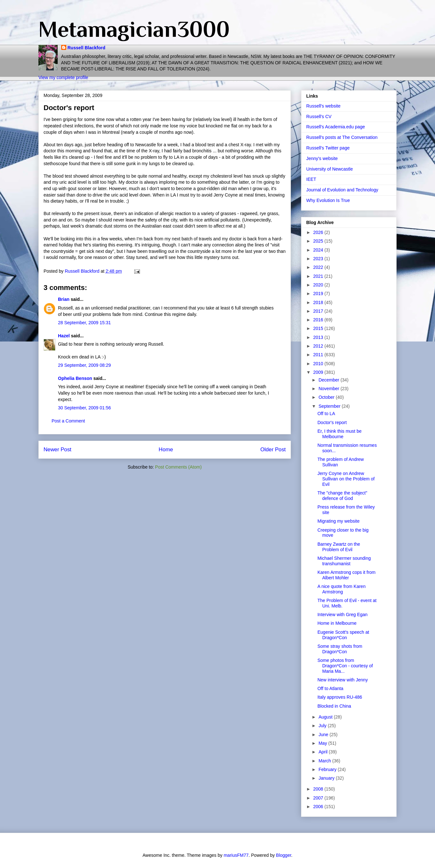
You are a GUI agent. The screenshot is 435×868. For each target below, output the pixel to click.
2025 (319, 241)
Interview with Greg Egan (342, 615)
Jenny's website (322, 158)
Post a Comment (68, 421)
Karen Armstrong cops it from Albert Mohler (346, 575)
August (326, 717)
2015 (319, 328)
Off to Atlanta (330, 688)
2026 (319, 232)
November (329, 389)
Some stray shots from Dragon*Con (340, 649)
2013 (319, 337)
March (325, 761)
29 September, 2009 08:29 (84, 365)
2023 (319, 259)
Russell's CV (319, 117)
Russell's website (323, 106)
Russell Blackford (86, 48)
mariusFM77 (236, 855)
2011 (319, 355)
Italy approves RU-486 (340, 697)
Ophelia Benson (75, 378)
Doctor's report (332, 422)
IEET (311, 179)
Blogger (284, 855)
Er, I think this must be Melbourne (340, 434)
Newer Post (57, 450)
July (323, 726)
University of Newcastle (330, 169)
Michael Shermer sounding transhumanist (344, 561)
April (324, 752)
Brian (64, 299)
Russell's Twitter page (328, 148)
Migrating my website (339, 521)
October (327, 397)
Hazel (64, 336)
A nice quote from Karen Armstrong (341, 589)
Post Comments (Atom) (178, 467)
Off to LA (326, 414)
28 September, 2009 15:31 (84, 323)
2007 (319, 798)
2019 (319, 293)
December (329, 380)
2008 (319, 789)
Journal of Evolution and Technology (342, 190)
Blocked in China (334, 706)
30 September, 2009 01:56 (84, 408)
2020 (319, 285)
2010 (319, 364)
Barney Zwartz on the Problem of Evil (339, 547)
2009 (319, 372)
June (324, 735)
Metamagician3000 (134, 29)
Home (166, 450)
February (328, 769)
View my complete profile (63, 77)
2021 (319, 276)
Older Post (273, 450)
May (323, 743)
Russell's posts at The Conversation (342, 137)
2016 (319, 320)
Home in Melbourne (337, 623)
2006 (319, 807)
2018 (319, 302)
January (327, 778)
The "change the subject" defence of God (342, 496)
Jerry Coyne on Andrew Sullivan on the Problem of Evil (346, 479)
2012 (319, 346)
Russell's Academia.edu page (336, 127)
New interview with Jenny (343, 680)
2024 (319, 250)
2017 (319, 311)
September (330, 406)
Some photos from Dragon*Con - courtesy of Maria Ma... (345, 666)
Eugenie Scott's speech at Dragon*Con (343, 635)
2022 (319, 267)
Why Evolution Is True (328, 200)
